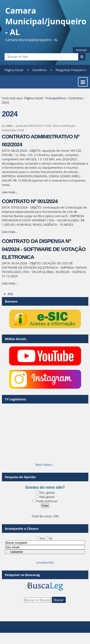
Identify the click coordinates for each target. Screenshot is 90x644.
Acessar (81, 50)
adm (9, 126)
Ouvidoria (39, 70)
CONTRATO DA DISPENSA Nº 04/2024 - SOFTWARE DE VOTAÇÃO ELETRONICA (44, 249)
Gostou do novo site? (45, 487)
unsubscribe (45, 562)
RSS (11, 294)
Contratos (76, 98)
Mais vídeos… (45, 465)
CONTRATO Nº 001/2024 (30, 201)
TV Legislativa (15, 399)
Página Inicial (14, 70)
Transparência (56, 98)
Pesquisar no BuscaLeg (22, 575)
